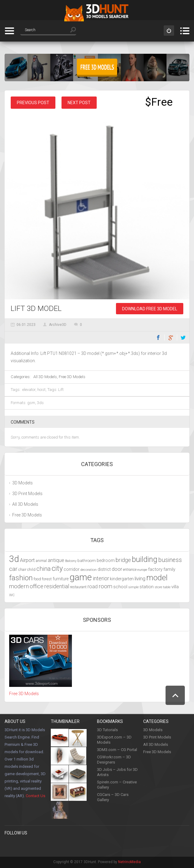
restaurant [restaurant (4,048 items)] (78, 587)
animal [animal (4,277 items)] (41, 561)
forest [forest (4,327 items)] (47, 579)
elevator (29, 390)
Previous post (33, 103)
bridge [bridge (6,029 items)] (123, 560)
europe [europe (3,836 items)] (142, 570)
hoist (41, 390)
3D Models (22, 483)
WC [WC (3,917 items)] (12, 595)
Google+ (171, 337)
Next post (79, 103)
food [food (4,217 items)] (37, 579)
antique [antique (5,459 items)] (56, 560)
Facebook (158, 337)
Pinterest (22, 845)
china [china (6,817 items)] (44, 569)
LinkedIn (72, 845)
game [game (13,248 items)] (81, 577)
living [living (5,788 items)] (140, 578)
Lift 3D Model (36, 308)
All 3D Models (45, 377)
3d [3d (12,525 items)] (14, 559)
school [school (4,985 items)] (120, 587)
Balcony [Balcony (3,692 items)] (71, 561)
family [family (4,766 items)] (169, 569)
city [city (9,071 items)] (57, 568)
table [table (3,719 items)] (167, 587)
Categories (9, 31)
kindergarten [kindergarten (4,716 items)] (122, 579)
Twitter (183, 337)
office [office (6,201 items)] (37, 586)
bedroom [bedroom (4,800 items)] (106, 561)
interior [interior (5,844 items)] (101, 578)
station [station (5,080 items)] (147, 587)
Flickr (97, 845)
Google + (85, 845)
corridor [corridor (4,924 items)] (72, 569)
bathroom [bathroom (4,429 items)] (87, 561)
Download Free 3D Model (150, 309)
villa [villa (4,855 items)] (175, 587)
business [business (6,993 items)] (170, 560)
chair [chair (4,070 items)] (22, 570)
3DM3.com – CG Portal (117, 750)
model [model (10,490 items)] (157, 578)
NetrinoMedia (129, 862)
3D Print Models (27, 494)
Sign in (169, 31)
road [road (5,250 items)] (93, 587)
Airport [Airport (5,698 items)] (27, 560)
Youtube (60, 845)
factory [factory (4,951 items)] (155, 569)
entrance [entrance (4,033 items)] (130, 570)
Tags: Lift (56, 390)
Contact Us (35, 796)
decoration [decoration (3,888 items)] (89, 570)
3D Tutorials (107, 730)
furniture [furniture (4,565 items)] (61, 579)
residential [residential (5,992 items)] (57, 586)
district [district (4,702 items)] (104, 569)
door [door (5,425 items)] (117, 569)
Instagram (47, 845)
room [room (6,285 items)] (105, 586)
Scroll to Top (175, 695)
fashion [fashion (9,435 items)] (21, 578)
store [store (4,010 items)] (158, 587)
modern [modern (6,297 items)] (19, 586)
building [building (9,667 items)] (145, 559)
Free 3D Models (72, 377)
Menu (185, 31)
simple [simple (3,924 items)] (133, 587)
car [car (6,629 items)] (13, 569)
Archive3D (58, 325)
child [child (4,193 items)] (31, 570)
